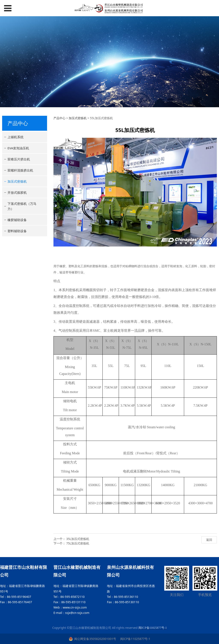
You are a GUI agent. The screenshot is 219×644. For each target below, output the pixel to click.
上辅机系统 (16, 137)
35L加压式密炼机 (78, 539)
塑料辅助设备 (17, 231)
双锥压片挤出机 (19, 159)
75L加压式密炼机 (78, 543)
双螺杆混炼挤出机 (20, 170)
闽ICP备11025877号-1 (135, 639)
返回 (209, 540)
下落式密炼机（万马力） (22, 206)
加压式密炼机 (17, 181)
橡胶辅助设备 (17, 220)
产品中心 (59, 118)
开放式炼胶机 (17, 192)
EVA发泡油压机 (18, 148)
